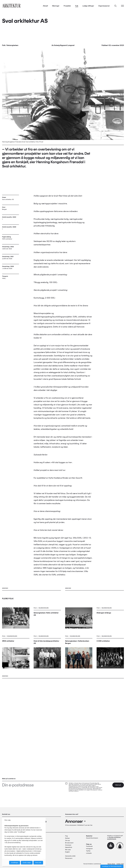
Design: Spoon (111, 864)
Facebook (89, 846)
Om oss (68, 840)
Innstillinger (15, 863)
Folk (77, 7)
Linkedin (89, 853)
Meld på (118, 785)
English (67, 852)
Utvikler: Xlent (120, 864)
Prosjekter (67, 7)
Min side (68, 850)
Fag (66, 836)
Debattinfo (69, 847)
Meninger (56, 7)
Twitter (88, 851)
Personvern (69, 858)
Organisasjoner (104, 7)
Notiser (67, 838)
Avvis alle (38, 863)
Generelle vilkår (70, 856)
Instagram (89, 849)
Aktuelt (45, 7)
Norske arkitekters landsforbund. (114, 838)
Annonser (75, 821)
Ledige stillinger (88, 7)
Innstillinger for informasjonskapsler (112, 866)
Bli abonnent (69, 843)
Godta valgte (27, 863)
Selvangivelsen (13, 47)
